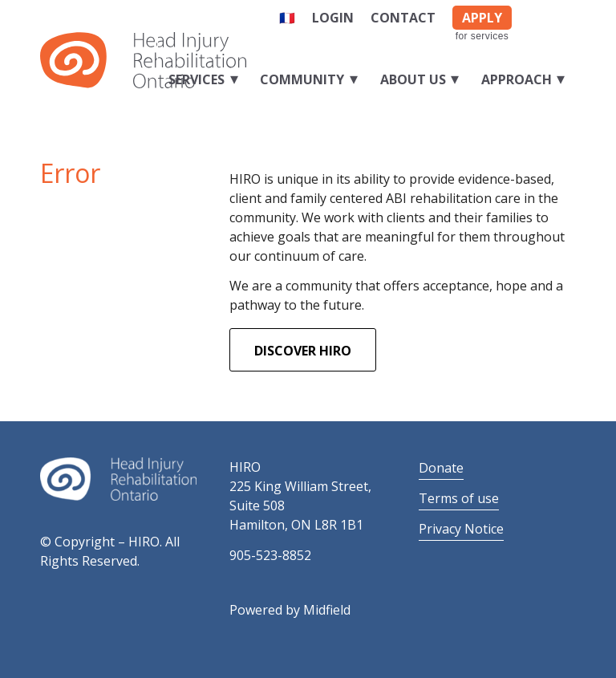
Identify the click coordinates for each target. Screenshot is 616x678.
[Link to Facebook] (539, 14)
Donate (441, 468)
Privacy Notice (461, 529)
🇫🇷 (287, 18)
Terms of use (459, 498)
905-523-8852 (270, 555)
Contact (403, 18)
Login (333, 18)
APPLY (482, 18)
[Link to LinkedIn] (564, 14)
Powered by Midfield (290, 610)
